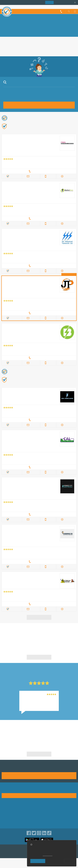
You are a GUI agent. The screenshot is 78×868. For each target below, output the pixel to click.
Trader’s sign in (71, 7)
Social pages (6, 824)
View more (39, 617)
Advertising (6, 811)
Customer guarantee (48, 824)
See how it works (39, 795)
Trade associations (47, 807)
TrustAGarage (7, 854)
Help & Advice (7, 814)
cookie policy (48, 855)
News (4, 821)
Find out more (14, 129)
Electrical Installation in (20, 730)
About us (5, 807)
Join (49, 2)
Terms (42, 821)
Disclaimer (44, 817)
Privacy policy (45, 811)
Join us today (39, 775)
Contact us (6, 817)
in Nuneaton (20, 633)
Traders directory (46, 814)
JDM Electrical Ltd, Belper (31, 694)
